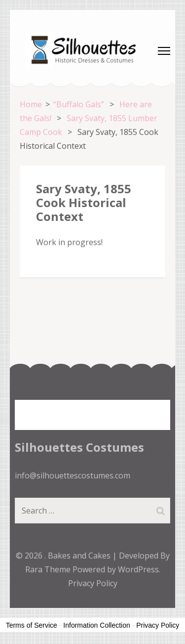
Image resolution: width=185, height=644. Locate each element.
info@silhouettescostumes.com (73, 475)
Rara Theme (49, 569)
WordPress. (139, 569)
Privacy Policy (93, 583)
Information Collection (96, 625)
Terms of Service (32, 625)
